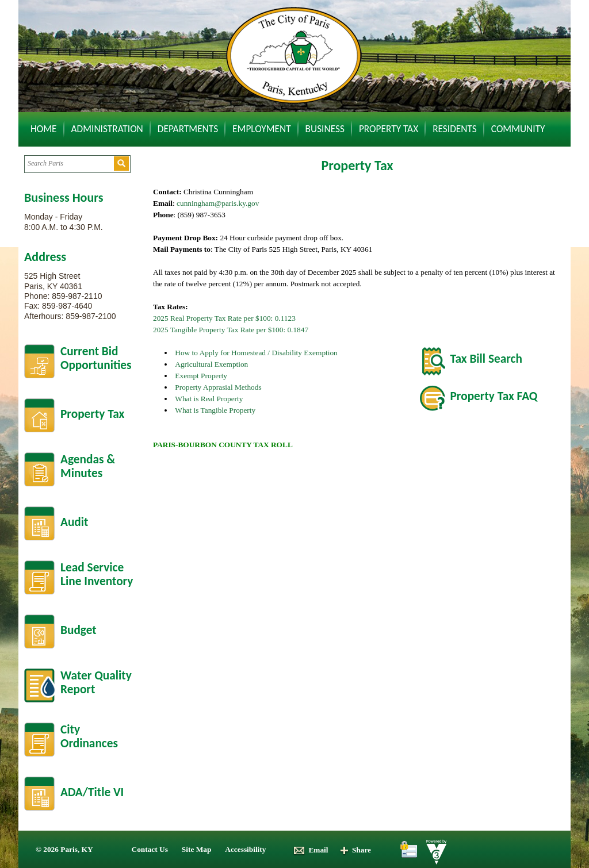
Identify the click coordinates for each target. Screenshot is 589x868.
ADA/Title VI (92, 792)
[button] (121, 164)
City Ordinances (89, 737)
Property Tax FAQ (494, 396)
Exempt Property (201, 376)
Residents (455, 129)
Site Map (196, 849)
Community (518, 129)
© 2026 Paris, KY (64, 849)
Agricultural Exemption (211, 364)
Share (355, 850)
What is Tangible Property (215, 410)
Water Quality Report (96, 683)
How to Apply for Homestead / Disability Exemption (256, 353)
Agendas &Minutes (88, 466)
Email (310, 850)
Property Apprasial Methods (218, 387)
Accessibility (245, 849)
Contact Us (150, 849)
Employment (262, 129)
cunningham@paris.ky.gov (218, 203)
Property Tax (389, 129)
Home (44, 129)
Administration (107, 129)
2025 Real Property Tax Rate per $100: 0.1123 (224, 318)
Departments (188, 129)
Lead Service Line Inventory (97, 575)
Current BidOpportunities (96, 358)
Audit (74, 522)
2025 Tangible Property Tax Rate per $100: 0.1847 (231, 330)
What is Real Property (209, 399)
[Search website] (69, 164)
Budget (79, 630)
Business (325, 129)
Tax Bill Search (486, 359)
